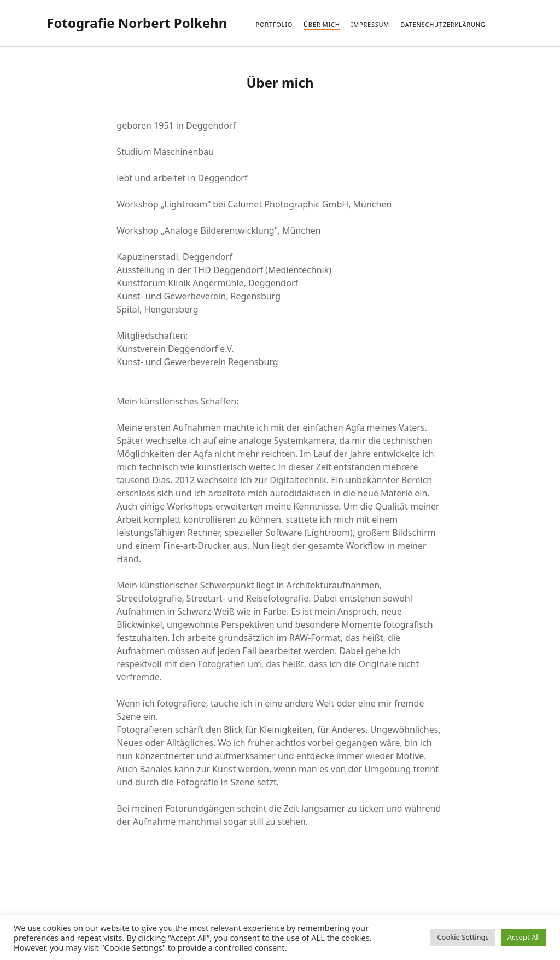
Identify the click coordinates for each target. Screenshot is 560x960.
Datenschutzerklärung (443, 24)
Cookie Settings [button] (463, 937)
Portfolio (274, 24)
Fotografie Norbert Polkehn (137, 23)
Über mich (322, 24)
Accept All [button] (524, 937)
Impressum (370, 24)
